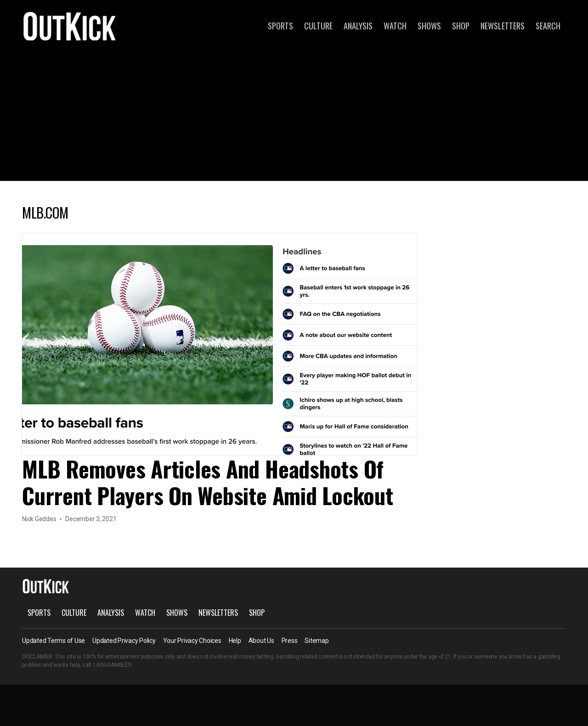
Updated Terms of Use (54, 641)
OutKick (70, 26)
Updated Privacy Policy (124, 641)
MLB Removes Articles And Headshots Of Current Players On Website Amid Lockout (208, 482)
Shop (461, 26)
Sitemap (317, 641)
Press (290, 641)
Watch (395, 26)
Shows (429, 26)
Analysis (358, 26)
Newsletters (503, 26)
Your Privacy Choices (192, 641)
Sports (280, 26)
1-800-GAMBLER (112, 665)
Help (235, 641)
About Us (261, 641)
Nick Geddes (39, 519)
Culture (318, 26)
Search (548, 26)
